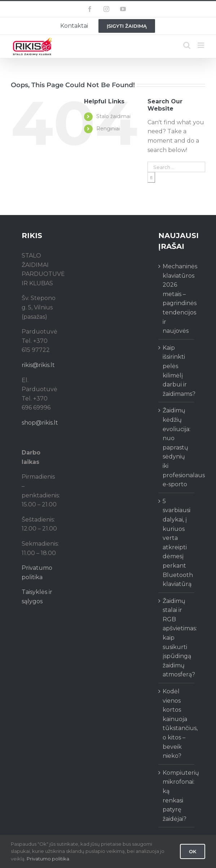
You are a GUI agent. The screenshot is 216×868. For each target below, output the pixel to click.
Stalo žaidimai (113, 116)
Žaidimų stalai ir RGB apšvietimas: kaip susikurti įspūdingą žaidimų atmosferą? (177, 638)
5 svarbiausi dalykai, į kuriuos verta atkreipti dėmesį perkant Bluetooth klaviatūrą (177, 543)
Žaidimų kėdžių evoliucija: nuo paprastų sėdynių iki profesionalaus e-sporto (177, 447)
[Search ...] (176, 167)
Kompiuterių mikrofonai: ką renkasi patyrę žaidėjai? (177, 796)
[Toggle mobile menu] (201, 45)
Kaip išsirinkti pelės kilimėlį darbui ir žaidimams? (177, 371)
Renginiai (108, 129)
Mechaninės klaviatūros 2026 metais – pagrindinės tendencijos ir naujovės (177, 299)
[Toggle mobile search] (187, 45)
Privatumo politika (48, 859)
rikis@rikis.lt (38, 365)
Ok (193, 851)
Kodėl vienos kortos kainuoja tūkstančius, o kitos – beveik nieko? (177, 724)
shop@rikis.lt (40, 423)
